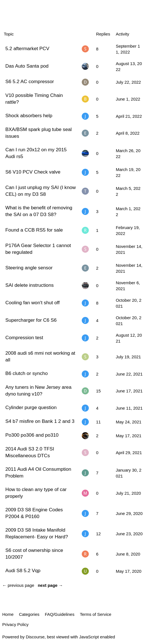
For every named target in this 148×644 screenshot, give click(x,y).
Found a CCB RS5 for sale (34, 230)
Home (8, 614)
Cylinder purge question (31, 407)
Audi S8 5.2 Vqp (23, 570)
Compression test (24, 337)
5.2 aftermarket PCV (27, 48)
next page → (50, 585)
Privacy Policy (15, 624)
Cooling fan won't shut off (33, 303)
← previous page (18, 585)
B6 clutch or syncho (26, 373)
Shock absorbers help (29, 116)
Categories (29, 614)
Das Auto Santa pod (27, 66)
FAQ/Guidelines (60, 614)
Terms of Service (96, 614)
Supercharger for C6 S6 (31, 320)
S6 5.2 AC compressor (30, 81)
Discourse (35, 637)
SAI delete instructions (29, 285)
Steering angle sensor (29, 268)
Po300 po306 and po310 (32, 435)
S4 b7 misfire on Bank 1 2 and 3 (40, 421)
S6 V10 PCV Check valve (33, 172)
